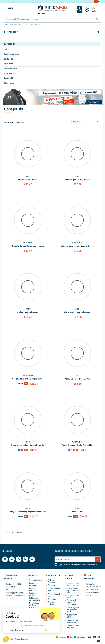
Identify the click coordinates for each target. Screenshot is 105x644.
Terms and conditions (22, 639)
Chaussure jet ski (11, 68)
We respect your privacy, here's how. (19, 621)
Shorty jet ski (9, 83)
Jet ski (7, 49)
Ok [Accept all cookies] (46, 630)
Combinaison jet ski (12, 54)
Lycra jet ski (9, 64)
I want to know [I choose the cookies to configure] (17, 630)
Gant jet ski (8, 78)
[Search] (52, 19)
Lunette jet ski (10, 73)
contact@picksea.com (14, 593)
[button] (6, 639)
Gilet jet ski (8, 59)
